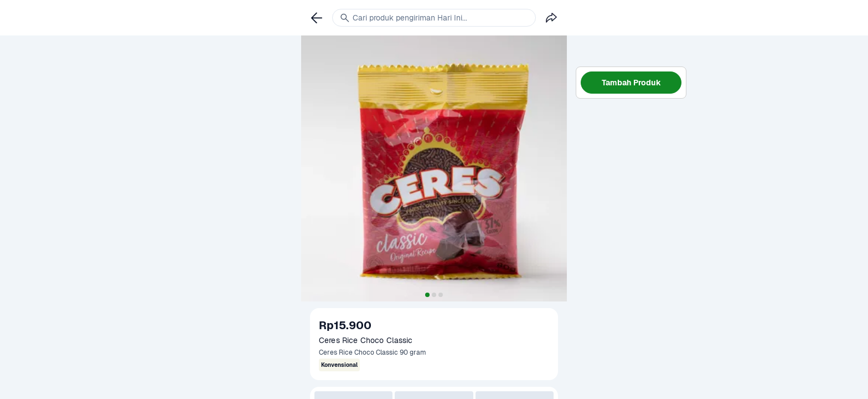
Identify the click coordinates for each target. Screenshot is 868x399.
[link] (317, 18)
